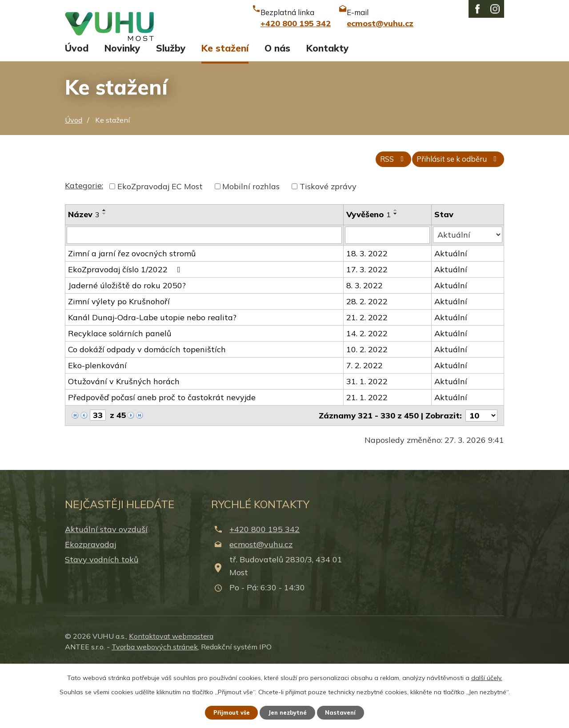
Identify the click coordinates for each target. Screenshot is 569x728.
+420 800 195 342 (264, 591)
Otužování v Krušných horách (124, 443)
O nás (277, 106)
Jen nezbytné (289, 712)
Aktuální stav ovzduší (106, 591)
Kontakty (327, 106)
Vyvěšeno (369, 276)
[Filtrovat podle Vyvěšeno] (388, 297)
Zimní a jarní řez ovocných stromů (132, 315)
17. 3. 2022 (368, 331)
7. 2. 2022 (365, 427)
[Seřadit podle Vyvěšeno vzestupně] (397, 272)
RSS (376, 221)
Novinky (122, 106)
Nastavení (347, 712)
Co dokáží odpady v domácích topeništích (147, 411)
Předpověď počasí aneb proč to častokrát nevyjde (162, 459)
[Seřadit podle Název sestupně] (104, 276)
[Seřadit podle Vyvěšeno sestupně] (397, 276)
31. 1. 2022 (368, 443)
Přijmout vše (226, 712)
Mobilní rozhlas (251, 249)
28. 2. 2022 (368, 363)
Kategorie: (84, 248)
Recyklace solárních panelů (120, 395)
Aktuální (451, 315)
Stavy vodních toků (102, 621)
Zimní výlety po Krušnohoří (119, 363)
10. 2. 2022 (368, 411)
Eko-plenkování (97, 427)
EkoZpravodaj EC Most (160, 249)
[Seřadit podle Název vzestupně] (104, 272)
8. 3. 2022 (365, 347)
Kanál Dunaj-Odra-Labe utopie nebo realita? (152, 379)
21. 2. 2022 (368, 379)
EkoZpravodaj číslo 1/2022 (126, 331)
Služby (171, 106)
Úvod (77, 106)
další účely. (487, 676)
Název (84, 276)
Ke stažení (225, 106)
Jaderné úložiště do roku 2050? (127, 347)
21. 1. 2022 (368, 459)
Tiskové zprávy (328, 249)
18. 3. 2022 (368, 315)
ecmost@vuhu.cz (261, 606)
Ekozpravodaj (90, 606)
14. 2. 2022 (368, 395)
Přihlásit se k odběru (452, 221)
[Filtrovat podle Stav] (468, 297)
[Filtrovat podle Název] (205, 297)
